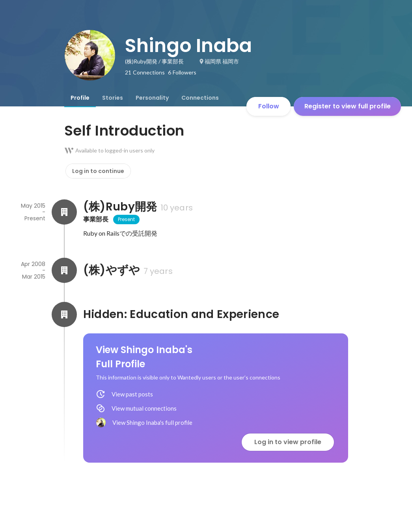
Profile (80, 98)
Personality (152, 98)
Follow (269, 106)
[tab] (80, 98)
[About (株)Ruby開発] (64, 212)
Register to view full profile (348, 106)
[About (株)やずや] (64, 270)
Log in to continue (98, 171)
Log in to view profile (288, 442)
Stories (113, 98)
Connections (200, 98)
